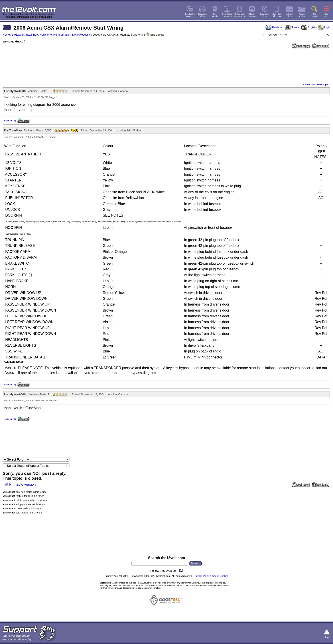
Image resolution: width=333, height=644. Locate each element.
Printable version (22, 484)
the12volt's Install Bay (25, 35)
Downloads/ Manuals (227, 15)
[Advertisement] (166, 65)
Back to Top (10, 121)
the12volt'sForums (190, 15)
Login (324, 27)
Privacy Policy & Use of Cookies (211, 576)
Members (274, 27)
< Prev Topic (310, 85)
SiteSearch (314, 15)
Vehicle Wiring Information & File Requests (65, 35)
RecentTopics (302, 15)
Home (6, 35)
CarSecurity (215, 15)
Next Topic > (324, 85)
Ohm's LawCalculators (240, 15)
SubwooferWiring (265, 15)
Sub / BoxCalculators (277, 15)
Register (309, 27)
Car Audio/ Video (202, 15)
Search (292, 27)
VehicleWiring (289, 15)
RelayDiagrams (252, 15)
